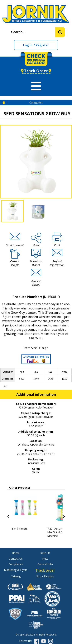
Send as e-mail (15, 245)
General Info (45, 564)
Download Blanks (36, 263)
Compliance (16, 564)
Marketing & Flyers (16, 570)
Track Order (36, 71)
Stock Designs (45, 576)
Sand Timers (20, 528)
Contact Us (16, 559)
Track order (45, 570)
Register (42, 45)
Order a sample (15, 263)
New (45, 559)
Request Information (57, 263)
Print (57, 245)
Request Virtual (36, 283)
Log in (28, 45)
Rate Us (45, 553)
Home (16, 553)
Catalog (16, 576)
